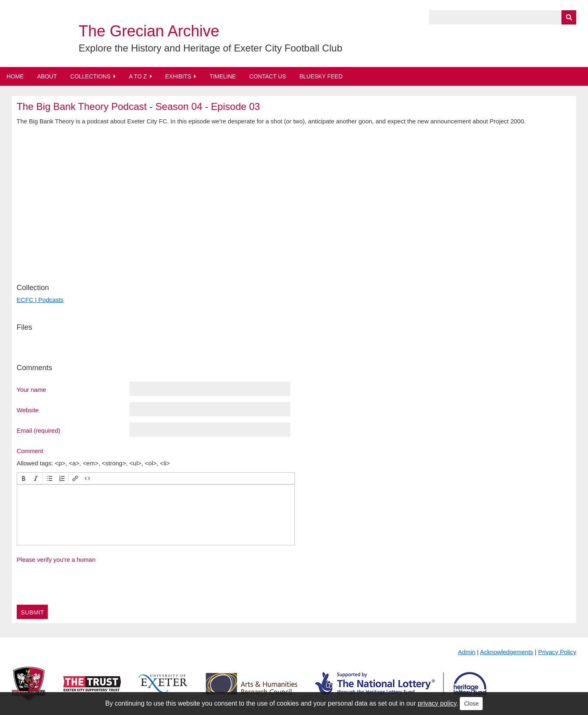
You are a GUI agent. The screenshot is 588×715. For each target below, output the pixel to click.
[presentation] (24, 478)
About (47, 76)
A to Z (138, 76)
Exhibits (178, 76)
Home (15, 76)
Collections (90, 76)
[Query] (503, 17)
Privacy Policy (557, 652)
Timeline (223, 76)
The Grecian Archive (149, 31)
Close (471, 704)
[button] (24, 478)
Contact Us (268, 76)
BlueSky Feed (321, 76)
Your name (31, 389)
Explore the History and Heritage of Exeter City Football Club (211, 48)
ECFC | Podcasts (40, 300)
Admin (467, 652)
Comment (30, 451)
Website (28, 410)
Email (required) (39, 430)
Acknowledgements (507, 652)
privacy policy (437, 703)
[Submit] (569, 17)
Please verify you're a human (56, 560)
